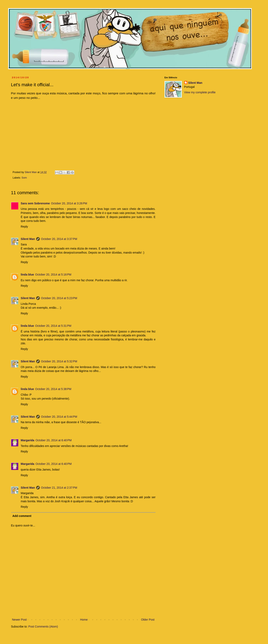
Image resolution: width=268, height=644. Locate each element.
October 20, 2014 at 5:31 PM (53, 326)
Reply (24, 227)
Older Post (148, 620)
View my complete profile (200, 92)
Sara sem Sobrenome (35, 203)
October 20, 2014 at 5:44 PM (59, 417)
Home (84, 620)
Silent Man (28, 239)
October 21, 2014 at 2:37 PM (59, 488)
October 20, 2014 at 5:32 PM (59, 361)
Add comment (22, 516)
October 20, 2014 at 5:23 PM (59, 298)
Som (24, 178)
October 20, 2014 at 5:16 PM (53, 275)
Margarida (28, 440)
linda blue (27, 275)
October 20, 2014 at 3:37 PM (59, 239)
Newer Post (19, 620)
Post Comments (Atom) (43, 627)
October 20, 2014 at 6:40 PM (54, 440)
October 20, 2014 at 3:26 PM (69, 203)
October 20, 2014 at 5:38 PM (53, 389)
